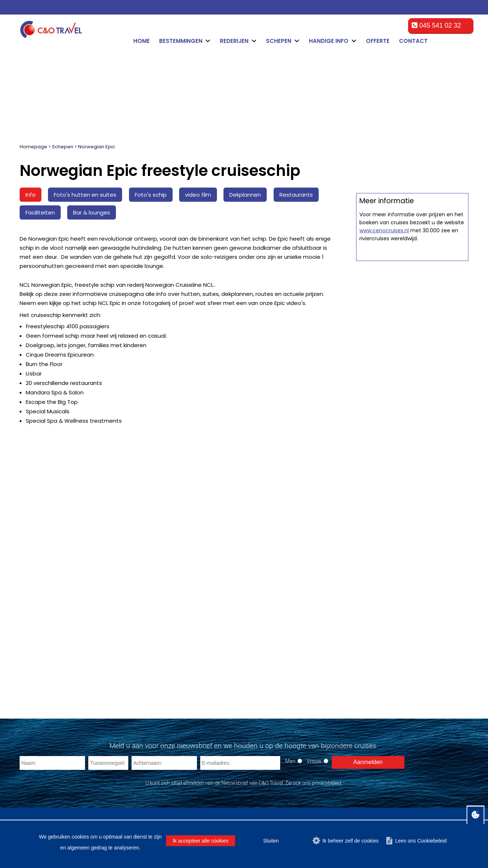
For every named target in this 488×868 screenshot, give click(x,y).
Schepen (63, 147)
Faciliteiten (40, 212)
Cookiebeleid (379, 798)
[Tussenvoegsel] (108, 579)
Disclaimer (345, 798)
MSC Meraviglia (43, 693)
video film (198, 195)
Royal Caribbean (161, 667)
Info (31, 195)
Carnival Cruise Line (165, 658)
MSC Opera (38, 658)
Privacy (410, 798)
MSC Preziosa (41, 685)
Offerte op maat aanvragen (412, 347)
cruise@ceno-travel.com (296, 703)
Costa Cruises (158, 685)
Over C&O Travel (444, 798)
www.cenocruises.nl (384, 489)
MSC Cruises (157, 676)
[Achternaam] (164, 579)
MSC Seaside (41, 702)
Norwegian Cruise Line (168, 693)
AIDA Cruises (157, 702)
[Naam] (52, 579)
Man (290, 577)
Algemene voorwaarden (295, 798)
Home (142, 41)
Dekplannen (245, 195)
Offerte (378, 41)
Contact (413, 41)
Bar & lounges (92, 212)
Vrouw (314, 577)
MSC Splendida (43, 676)
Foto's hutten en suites (85, 195)
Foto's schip (151, 195)
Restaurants (296, 195)
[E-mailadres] (240, 579)
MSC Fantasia (41, 667)
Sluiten (271, 841)
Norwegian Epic (97, 147)
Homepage (33, 147)
